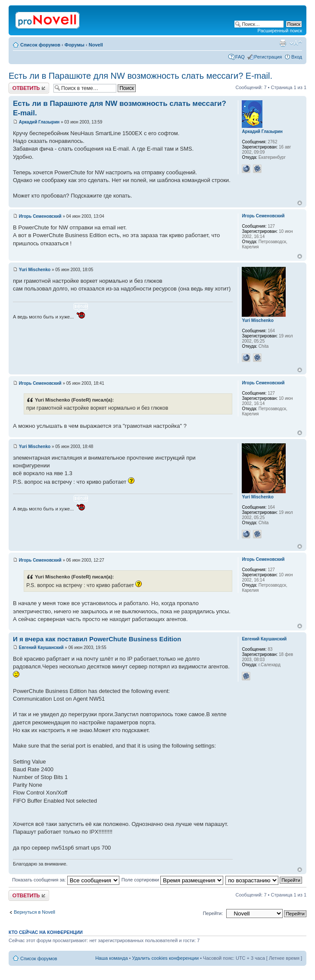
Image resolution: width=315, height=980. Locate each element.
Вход (297, 57)
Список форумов (40, 45)
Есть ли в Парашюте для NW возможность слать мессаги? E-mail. (140, 76)
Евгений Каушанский (41, 648)
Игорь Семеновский (40, 216)
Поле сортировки (172, 880)
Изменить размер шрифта (296, 43)
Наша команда (111, 958)
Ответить (29, 88)
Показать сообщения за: (66, 880)
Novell (96, 45)
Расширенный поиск (280, 31)
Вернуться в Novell (34, 912)
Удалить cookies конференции (166, 958)
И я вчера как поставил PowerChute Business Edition (97, 639)
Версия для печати (283, 43)
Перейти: (213, 913)
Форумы (75, 45)
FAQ (240, 57)
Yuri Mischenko (35, 270)
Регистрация (268, 57)
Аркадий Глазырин (39, 122)
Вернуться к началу (300, 203)
